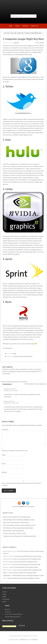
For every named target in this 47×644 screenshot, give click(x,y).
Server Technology (9, 401)
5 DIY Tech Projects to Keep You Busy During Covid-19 (19, 525)
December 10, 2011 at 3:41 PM (11, 403)
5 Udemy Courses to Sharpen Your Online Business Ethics (20, 536)
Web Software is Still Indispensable (13, 531)
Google (14, 354)
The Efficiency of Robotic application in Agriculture (18, 528)
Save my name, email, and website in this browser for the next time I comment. (21, 484)
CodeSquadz (7, 575)
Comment (5, 429)
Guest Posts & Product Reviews (14, 614)
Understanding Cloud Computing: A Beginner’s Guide (18, 520)
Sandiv (5, 573)
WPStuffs (35, 639)
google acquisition (28, 356)
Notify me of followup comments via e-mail (15, 451)
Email (4, 464)
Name (4, 455)
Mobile (4, 597)
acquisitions (16, 356)
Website (4, 472)
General (4, 592)
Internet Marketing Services (13, 617)
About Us (8, 609)
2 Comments (41, 43)
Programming (6, 599)
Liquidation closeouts (10, 389)
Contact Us (8, 612)
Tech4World (23, 7)
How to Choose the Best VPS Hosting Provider (17, 517)
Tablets (4, 602)
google (21, 356)
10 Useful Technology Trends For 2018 (14, 533)
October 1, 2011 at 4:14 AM (11, 391)
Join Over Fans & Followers (24, 506)
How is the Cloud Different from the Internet (16, 522)
